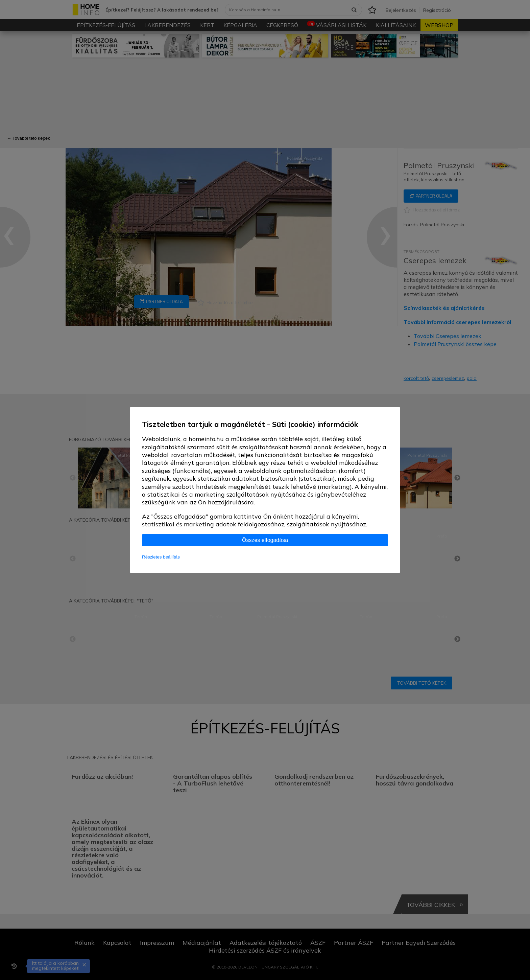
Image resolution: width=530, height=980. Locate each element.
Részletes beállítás (161, 557)
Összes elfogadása (265, 540)
